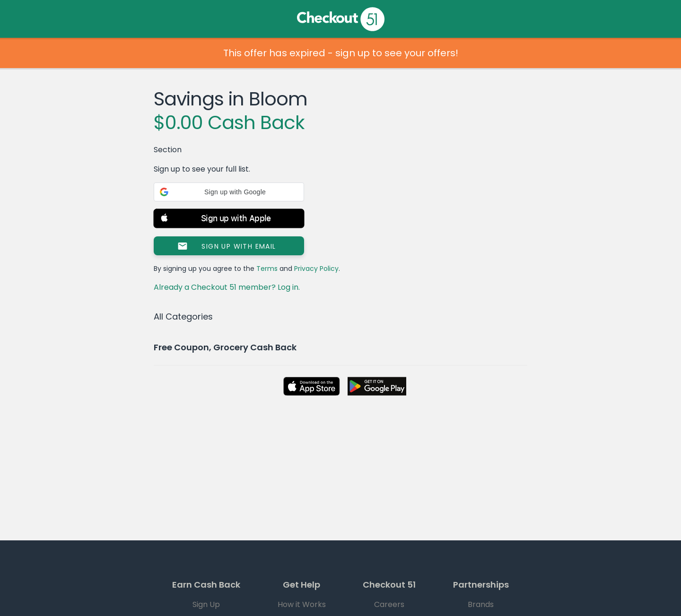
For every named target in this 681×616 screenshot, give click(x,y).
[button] (229, 192)
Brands (481, 604)
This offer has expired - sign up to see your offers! (341, 53)
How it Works (302, 604)
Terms (267, 269)
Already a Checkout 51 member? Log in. (227, 287)
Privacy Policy (316, 269)
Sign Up (206, 604)
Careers (389, 604)
